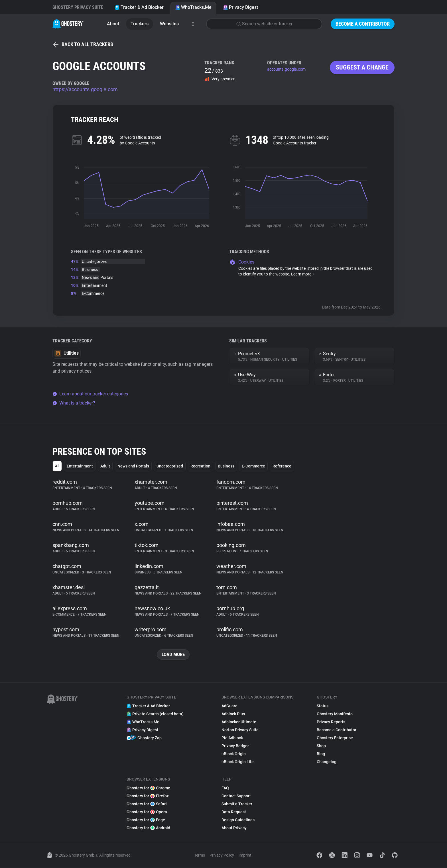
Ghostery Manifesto (335, 714)
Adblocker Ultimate (239, 722)
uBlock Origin (234, 754)
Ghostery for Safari (147, 804)
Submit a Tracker (237, 804)
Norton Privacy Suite (240, 730)
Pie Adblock (232, 738)
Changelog (327, 762)
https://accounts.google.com (85, 89)
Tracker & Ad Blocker (139, 7)
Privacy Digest (240, 7)
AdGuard (229, 706)
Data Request (234, 812)
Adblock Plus (233, 714)
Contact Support (236, 796)
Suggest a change (362, 67)
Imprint (245, 855)
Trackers (140, 24)
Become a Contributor (363, 24)
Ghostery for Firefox (148, 796)
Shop (321, 746)
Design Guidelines (238, 820)
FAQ (225, 788)
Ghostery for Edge (146, 820)
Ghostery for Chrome (148, 788)
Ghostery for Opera (147, 812)
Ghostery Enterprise (335, 738)
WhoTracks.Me (193, 7)
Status (323, 706)
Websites (169, 24)
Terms (200, 855)
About (113, 24)
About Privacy (234, 828)
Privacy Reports (331, 722)
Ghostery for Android (148, 828)
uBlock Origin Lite (238, 762)
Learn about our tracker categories (90, 394)
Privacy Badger (235, 746)
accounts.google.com (286, 69)
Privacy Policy (222, 855)
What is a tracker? (74, 403)
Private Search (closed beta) (155, 714)
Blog (321, 754)
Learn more (303, 274)
